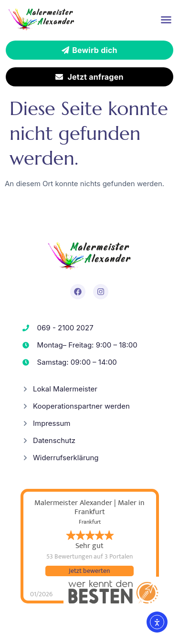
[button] (166, 20)
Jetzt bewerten (89, 571)
